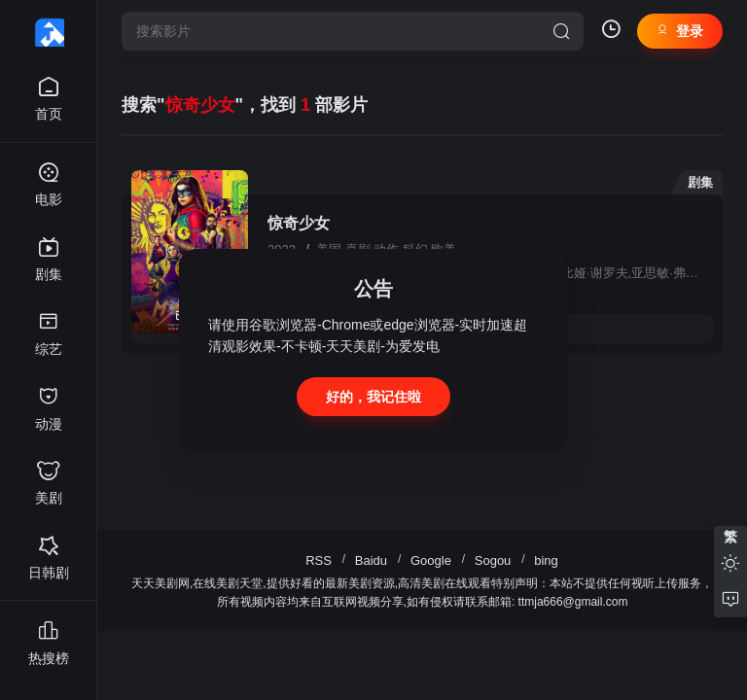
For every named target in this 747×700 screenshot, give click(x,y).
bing (546, 560)
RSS (319, 560)
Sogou (493, 560)
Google (431, 560)
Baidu (371, 560)
